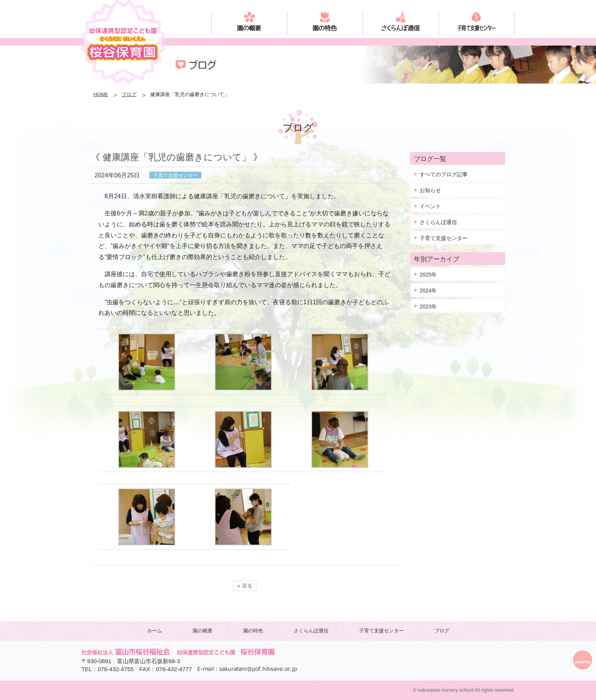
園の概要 (203, 631)
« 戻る (245, 586)
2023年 (428, 307)
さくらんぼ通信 (438, 222)
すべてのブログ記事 (444, 174)
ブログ (129, 94)
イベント (430, 206)
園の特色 (253, 631)
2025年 (428, 275)
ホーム (155, 631)
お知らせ (430, 190)
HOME (101, 94)
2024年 (428, 291)
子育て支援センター (444, 238)
